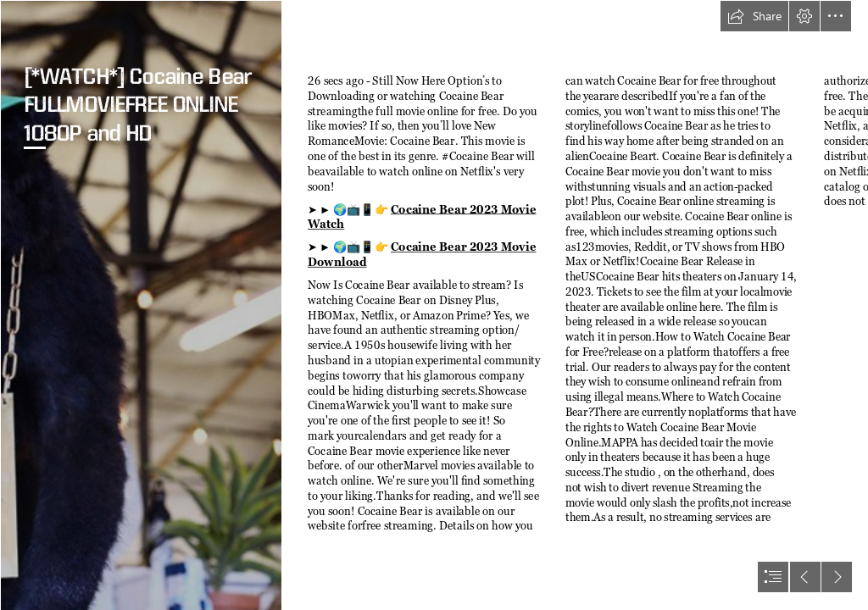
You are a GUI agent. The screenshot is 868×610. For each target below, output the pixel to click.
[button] (754, 16)
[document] (434, 305)
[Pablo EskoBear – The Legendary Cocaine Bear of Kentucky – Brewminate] (141, 305)
